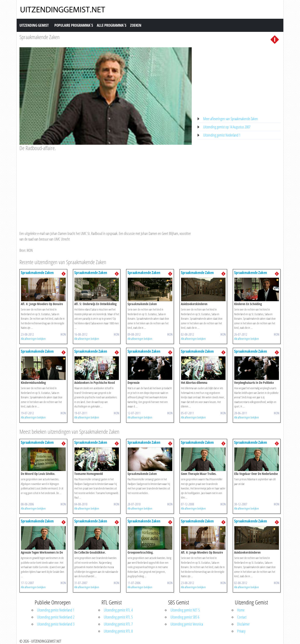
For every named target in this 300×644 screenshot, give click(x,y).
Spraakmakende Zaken (39, 37)
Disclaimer (243, 624)
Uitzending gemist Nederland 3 (56, 624)
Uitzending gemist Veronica (187, 624)
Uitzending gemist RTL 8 (118, 631)
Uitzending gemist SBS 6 (185, 617)
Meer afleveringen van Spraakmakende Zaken (231, 119)
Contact (242, 617)
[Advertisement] (106, 187)
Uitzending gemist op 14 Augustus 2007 (227, 127)
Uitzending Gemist (34, 25)
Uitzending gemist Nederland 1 (222, 135)
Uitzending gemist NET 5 (185, 610)
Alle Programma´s (112, 25)
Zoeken (136, 25)
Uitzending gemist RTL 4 (118, 610)
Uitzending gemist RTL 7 (118, 624)
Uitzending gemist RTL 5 (118, 617)
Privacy (241, 631)
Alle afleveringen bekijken (33, 339)
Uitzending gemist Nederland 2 (56, 617)
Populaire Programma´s (74, 25)
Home (241, 610)
